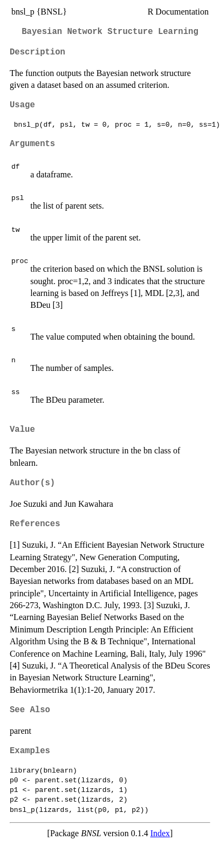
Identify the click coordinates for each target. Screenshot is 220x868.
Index (160, 833)
